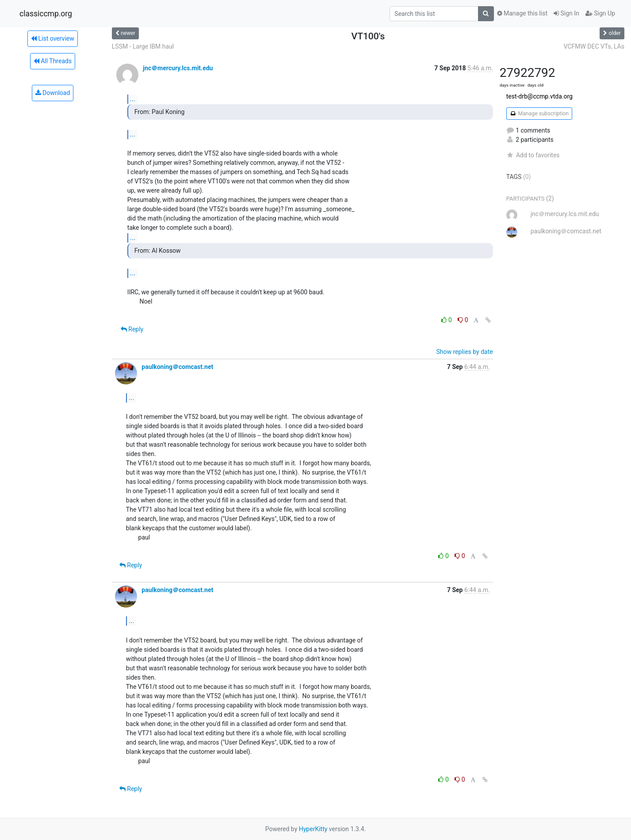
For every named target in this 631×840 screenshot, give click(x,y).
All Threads (53, 61)
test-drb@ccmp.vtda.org (539, 96)
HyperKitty (313, 829)
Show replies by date (464, 352)
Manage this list (522, 13)
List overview (53, 38)
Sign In (566, 13)
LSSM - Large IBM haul (143, 46)
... (133, 99)
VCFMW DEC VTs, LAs (594, 46)
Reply (132, 329)
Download (53, 93)
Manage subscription (539, 114)
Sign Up (600, 13)
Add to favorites (533, 155)
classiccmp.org (46, 14)
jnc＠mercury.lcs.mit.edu (178, 68)
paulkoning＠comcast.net (177, 367)
